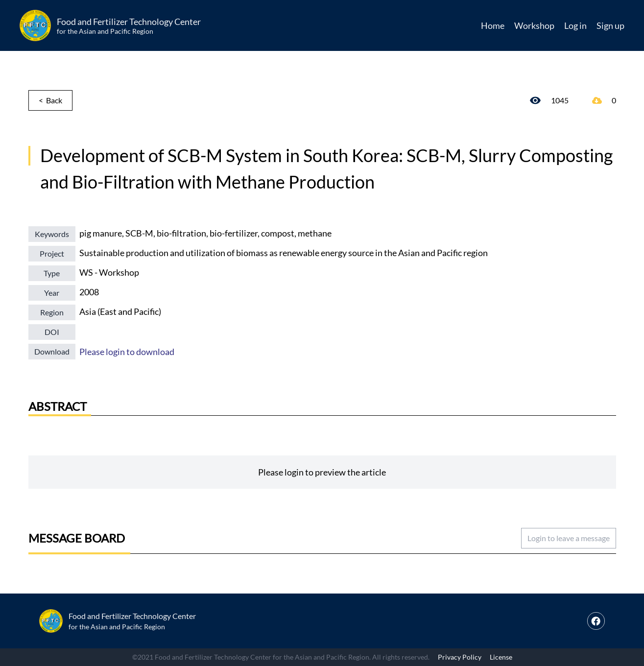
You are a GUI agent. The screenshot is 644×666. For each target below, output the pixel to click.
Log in (575, 25)
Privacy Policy (460, 657)
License (501, 657)
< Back (50, 100)
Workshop (534, 25)
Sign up (610, 25)
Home (493, 25)
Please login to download (127, 352)
